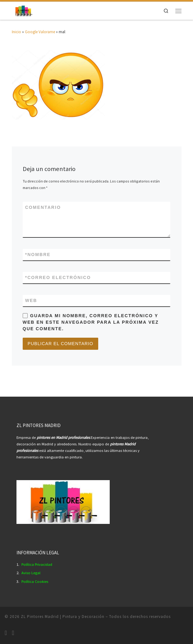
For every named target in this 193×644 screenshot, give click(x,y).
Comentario (43, 207)
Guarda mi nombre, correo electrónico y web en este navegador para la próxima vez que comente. (91, 322)
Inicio (16, 32)
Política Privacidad (37, 564)
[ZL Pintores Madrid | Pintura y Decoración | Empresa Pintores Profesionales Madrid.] (24, 10)
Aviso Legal (31, 573)
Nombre (38, 255)
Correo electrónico (58, 278)
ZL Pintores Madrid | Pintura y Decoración (63, 617)
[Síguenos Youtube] (13, 633)
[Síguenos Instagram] (6, 633)
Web (31, 300)
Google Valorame (40, 32)
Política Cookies (35, 581)
